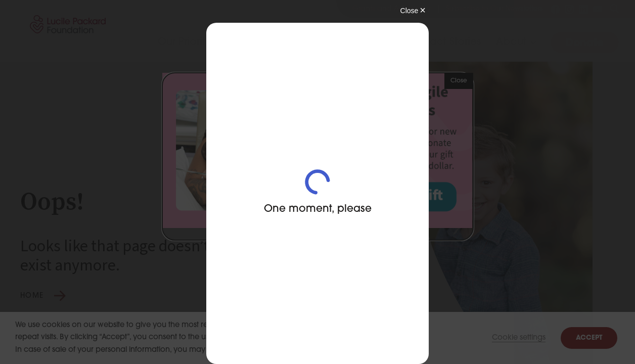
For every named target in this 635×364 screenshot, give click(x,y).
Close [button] (459, 81)
